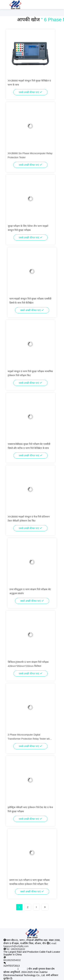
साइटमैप (23, 969)
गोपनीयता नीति (10, 969)
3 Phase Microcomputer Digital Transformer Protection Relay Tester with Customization (29, 739)
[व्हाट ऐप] (32, 959)
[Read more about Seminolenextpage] (36, 907)
